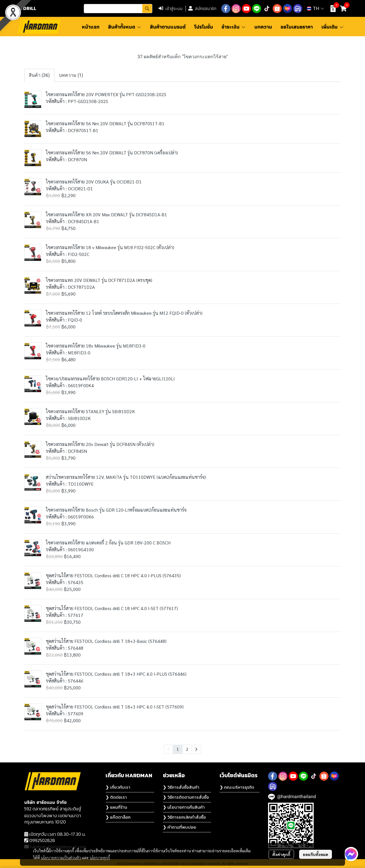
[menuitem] (196, 749)
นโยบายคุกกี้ (100, 857)
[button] (118, 9)
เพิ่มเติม (333, 27)
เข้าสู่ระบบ (171, 8)
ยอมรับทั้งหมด (316, 854)
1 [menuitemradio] (178, 749)
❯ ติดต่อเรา (116, 797)
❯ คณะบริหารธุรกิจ (237, 787)
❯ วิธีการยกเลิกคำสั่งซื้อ (184, 817)
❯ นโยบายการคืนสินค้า (184, 807)
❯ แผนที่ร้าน (116, 807)
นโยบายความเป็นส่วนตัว (61, 857)
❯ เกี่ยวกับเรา (118, 787)
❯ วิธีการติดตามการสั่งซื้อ (186, 797)
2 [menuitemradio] (187, 749)
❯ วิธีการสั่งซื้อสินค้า (181, 787)
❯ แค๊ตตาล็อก (118, 817)
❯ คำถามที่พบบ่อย (180, 827)
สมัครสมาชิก (202, 8)
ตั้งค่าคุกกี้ (281, 854)
